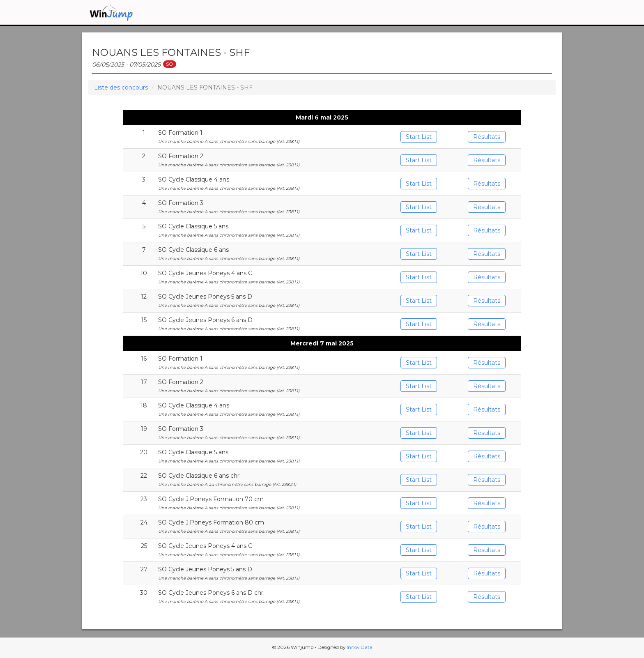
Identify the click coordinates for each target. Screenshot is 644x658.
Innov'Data (360, 647)
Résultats (487, 137)
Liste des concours (121, 87)
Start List (419, 137)
